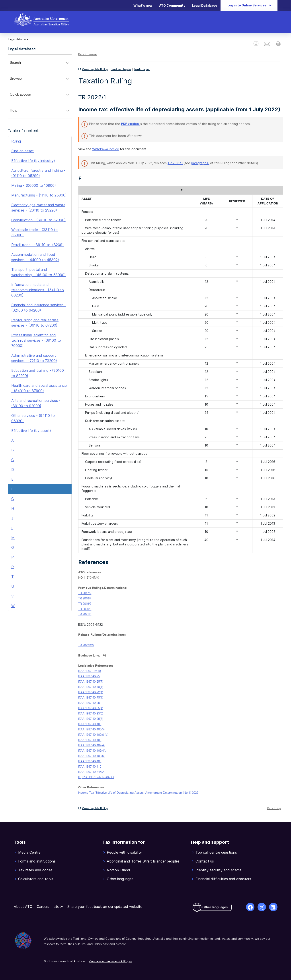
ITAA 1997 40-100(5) (91, 730)
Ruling (16, 141)
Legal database (22, 49)
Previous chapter (121, 69)
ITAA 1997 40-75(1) (91, 698)
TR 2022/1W (86, 645)
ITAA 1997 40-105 (90, 761)
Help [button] (41, 111)
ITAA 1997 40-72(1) (91, 692)
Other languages (215, 907)
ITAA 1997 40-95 (89, 703)
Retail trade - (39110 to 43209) (37, 245)
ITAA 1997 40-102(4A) (92, 751)
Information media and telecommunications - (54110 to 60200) (38, 290)
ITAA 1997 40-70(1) (91, 687)
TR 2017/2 (85, 593)
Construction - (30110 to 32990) (38, 220)
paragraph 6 (200, 163)
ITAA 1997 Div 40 (89, 671)
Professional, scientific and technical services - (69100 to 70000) (36, 340)
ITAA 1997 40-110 (90, 767)
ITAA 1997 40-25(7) (91, 682)
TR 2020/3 (85, 609)
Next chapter (142, 69)
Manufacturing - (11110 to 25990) (39, 195)
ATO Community (172, 5)
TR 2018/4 (85, 599)
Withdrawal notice (106, 149)
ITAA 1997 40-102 (90, 740)
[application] (40, 87)
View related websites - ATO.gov (111, 961)
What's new (143, 5)
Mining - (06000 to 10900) (34, 185)
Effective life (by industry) (33, 161)
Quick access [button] (41, 95)
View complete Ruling (95, 69)
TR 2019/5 (85, 604)
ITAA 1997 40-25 (89, 676)
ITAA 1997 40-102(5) (91, 756)
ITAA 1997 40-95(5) (91, 714)
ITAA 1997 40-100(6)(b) (93, 735)
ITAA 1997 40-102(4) (91, 745)
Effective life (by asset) (31, 431)
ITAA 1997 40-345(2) (91, 772)
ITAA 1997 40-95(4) (91, 708)
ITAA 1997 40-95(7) (91, 719)
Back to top (274, 809)
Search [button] (41, 63)
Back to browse (87, 54)
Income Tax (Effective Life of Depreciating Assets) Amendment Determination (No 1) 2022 (138, 793)
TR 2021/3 (175, 163)
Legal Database (205, 5)
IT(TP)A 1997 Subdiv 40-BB (96, 777)
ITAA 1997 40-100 (90, 724)
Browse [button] (41, 79)
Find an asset (22, 151)
